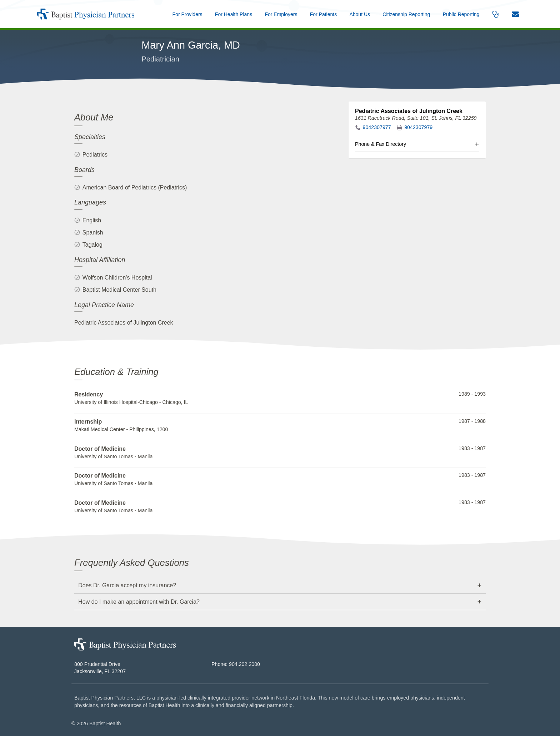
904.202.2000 (244, 664)
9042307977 (377, 127)
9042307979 (418, 127)
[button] (360, 14)
